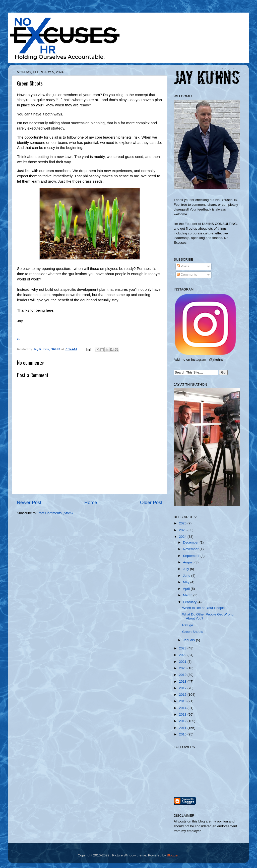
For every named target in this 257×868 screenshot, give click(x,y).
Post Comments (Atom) (55, 513)
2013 (183, 714)
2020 (183, 668)
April (187, 589)
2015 (183, 701)
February (190, 602)
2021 (183, 662)
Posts (183, 266)
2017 (183, 688)
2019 (183, 675)
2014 (183, 708)
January (189, 640)
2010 (183, 734)
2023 (183, 648)
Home (91, 502)
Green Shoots (193, 632)
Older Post (151, 502)
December (191, 542)
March (188, 595)
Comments (187, 275)
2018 (183, 681)
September (192, 556)
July (186, 569)
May (187, 582)
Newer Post (29, 502)
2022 (183, 655)
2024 (183, 537)
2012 (183, 721)
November (191, 549)
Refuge (188, 625)
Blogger (173, 855)
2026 (183, 523)
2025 (183, 530)
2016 (183, 695)
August (189, 562)
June (187, 576)
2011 (183, 728)
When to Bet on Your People (204, 608)
